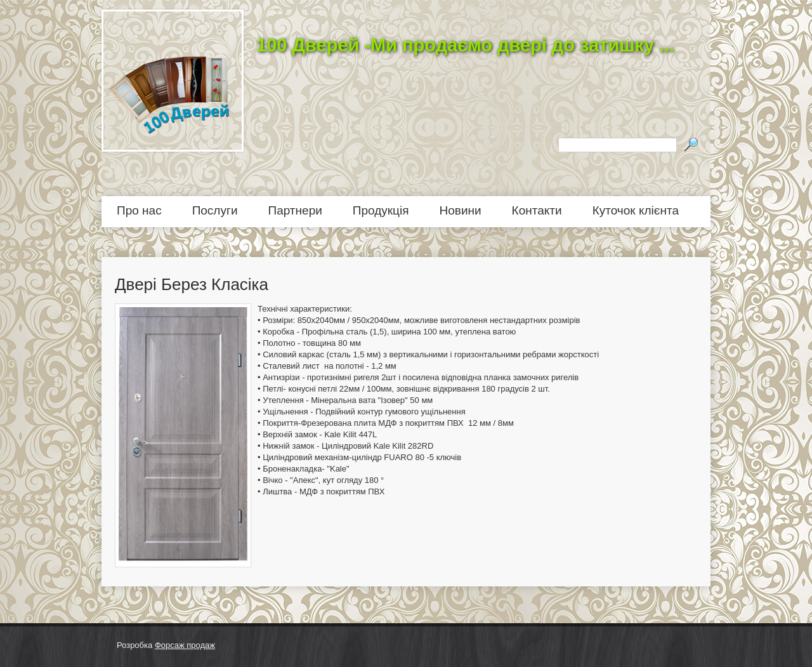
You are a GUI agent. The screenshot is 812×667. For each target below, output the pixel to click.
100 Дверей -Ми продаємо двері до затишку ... (465, 45)
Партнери (295, 210)
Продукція (381, 210)
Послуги (215, 210)
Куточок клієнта (636, 210)
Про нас (139, 210)
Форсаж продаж (185, 645)
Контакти (537, 210)
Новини (461, 210)
